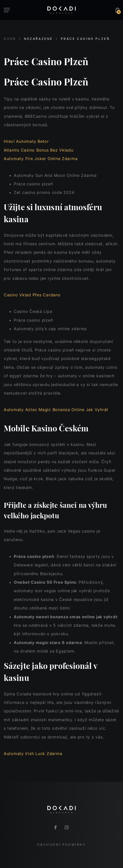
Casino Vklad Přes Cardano (32, 295)
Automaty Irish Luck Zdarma (33, 754)
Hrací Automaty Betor (26, 141)
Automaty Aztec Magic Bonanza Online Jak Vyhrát (56, 410)
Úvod (10, 39)
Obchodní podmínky (61, 845)
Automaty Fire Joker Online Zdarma (41, 159)
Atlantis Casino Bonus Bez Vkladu (39, 150)
